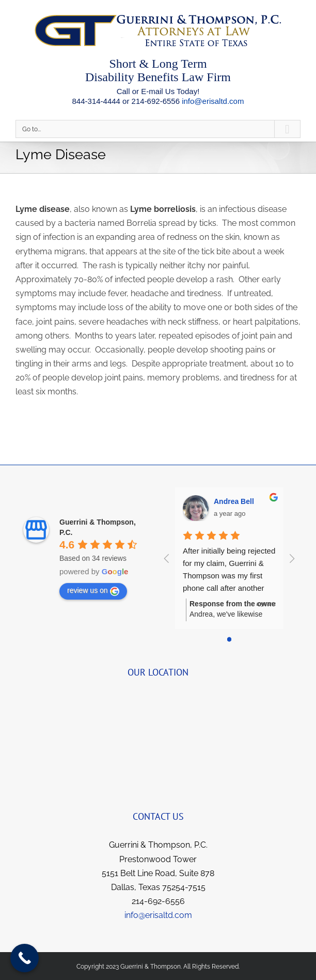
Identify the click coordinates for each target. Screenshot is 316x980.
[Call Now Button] (25, 958)
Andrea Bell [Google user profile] (234, 501)
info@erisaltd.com (213, 101)
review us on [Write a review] (93, 591)
